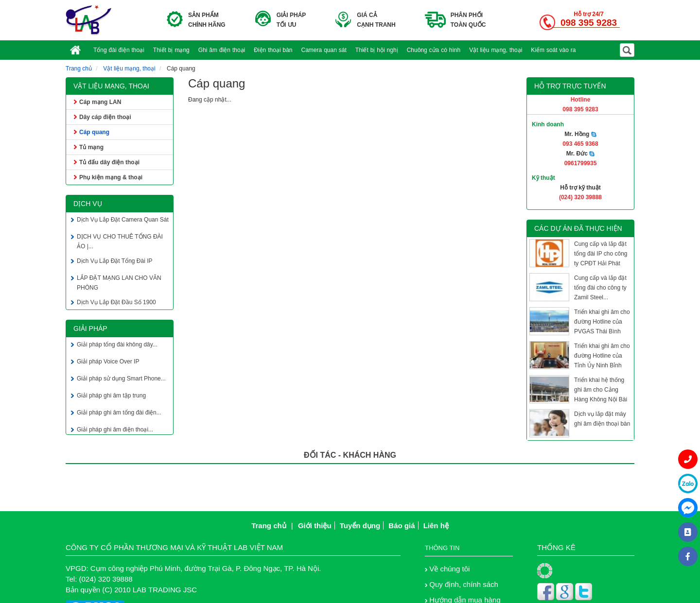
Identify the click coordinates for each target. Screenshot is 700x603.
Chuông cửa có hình (434, 50)
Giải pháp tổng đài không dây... (117, 345)
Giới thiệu (315, 525)
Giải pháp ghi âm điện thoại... (115, 431)
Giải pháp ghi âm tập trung (111, 396)
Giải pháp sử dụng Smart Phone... (121, 379)
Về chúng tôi (449, 569)
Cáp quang (94, 132)
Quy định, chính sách (464, 584)
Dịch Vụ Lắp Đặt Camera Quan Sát (123, 221)
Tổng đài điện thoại (119, 50)
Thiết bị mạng (171, 50)
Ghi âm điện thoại (222, 50)
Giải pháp (90, 328)
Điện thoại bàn (273, 50)
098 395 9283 (589, 23)
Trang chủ (79, 69)
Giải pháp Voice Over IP (108, 362)
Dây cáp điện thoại (105, 117)
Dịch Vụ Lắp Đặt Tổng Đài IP (115, 262)
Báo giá (402, 525)
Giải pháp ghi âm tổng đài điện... (119, 413)
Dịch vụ (88, 204)
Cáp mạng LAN (100, 102)
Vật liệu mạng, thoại (496, 50)
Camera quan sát (324, 50)
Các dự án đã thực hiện (578, 228)
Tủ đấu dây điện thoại (109, 162)
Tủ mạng (91, 147)
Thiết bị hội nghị (377, 50)
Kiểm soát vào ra (553, 50)
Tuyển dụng (360, 525)
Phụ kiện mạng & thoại (111, 177)
